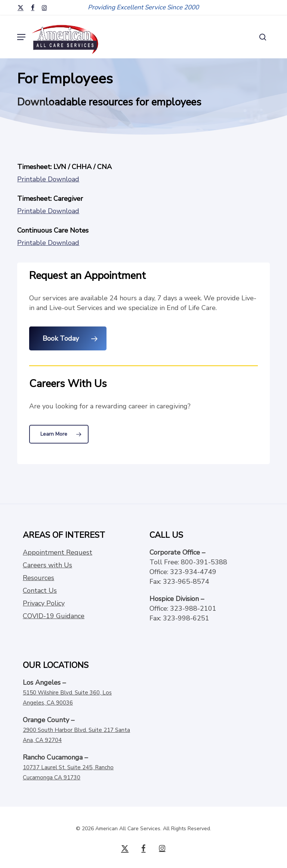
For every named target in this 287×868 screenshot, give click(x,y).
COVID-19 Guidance (54, 616)
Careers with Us (47, 565)
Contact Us (40, 591)
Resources (38, 578)
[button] (21, 37)
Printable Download (48, 179)
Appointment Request (58, 552)
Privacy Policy (44, 603)
